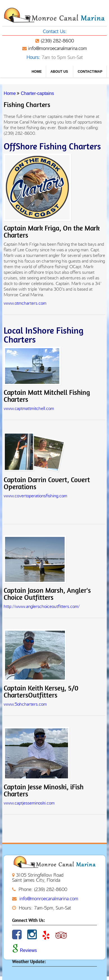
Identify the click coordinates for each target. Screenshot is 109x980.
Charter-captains (37, 93)
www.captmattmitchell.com (29, 408)
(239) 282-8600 (57, 41)
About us (60, 72)
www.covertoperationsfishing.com (35, 496)
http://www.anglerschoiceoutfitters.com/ (42, 606)
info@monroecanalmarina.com (57, 48)
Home (37, 72)
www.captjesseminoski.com (29, 803)
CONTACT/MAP (90, 72)
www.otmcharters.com (25, 303)
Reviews (24, 950)
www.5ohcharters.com (25, 704)
